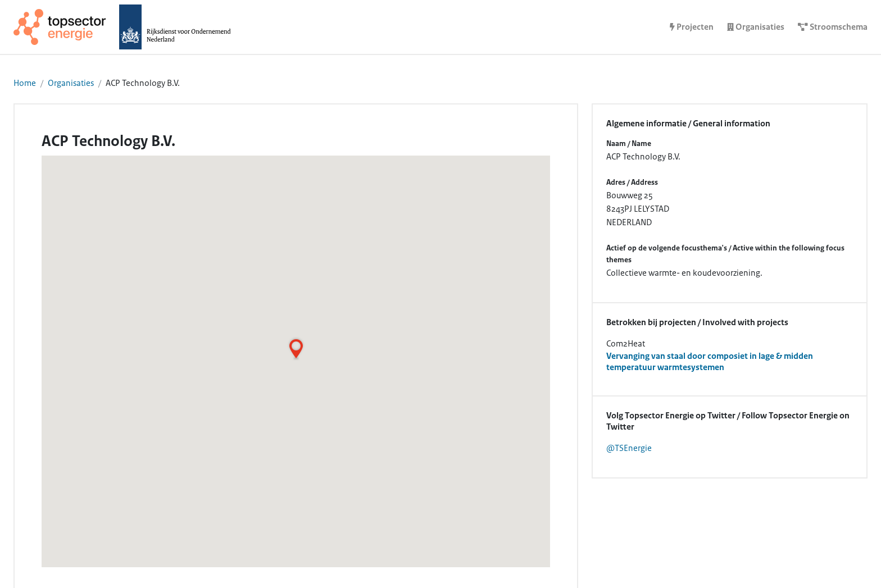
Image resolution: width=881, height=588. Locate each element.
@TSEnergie (629, 448)
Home (25, 83)
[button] (296, 349)
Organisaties (71, 83)
